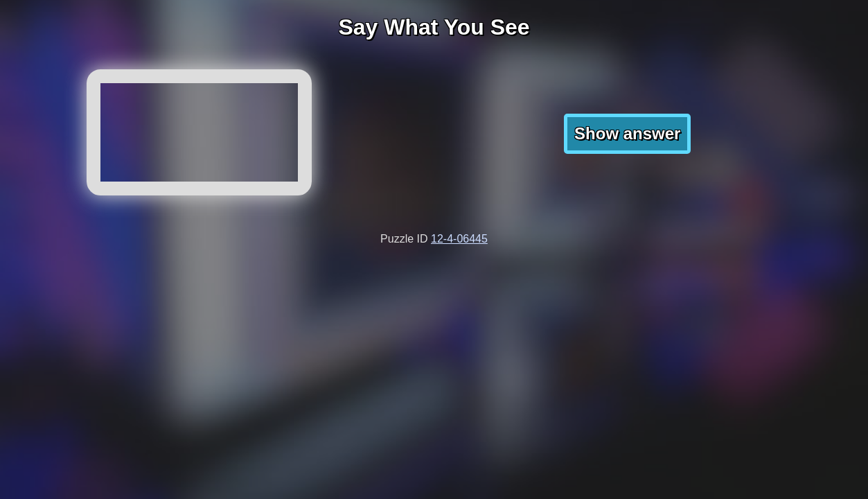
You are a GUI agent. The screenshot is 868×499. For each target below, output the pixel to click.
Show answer (627, 133)
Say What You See (434, 27)
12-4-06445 (459, 239)
